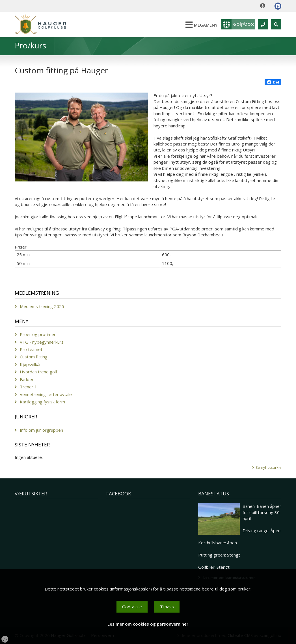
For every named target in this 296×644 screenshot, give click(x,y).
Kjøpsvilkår (30, 364)
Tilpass (167, 607)
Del (273, 82)
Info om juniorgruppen (41, 430)
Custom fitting (34, 357)
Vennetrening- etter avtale (46, 394)
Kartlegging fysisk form (42, 402)
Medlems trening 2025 (42, 306)
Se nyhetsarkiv (268, 467)
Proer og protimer (38, 334)
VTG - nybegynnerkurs (42, 342)
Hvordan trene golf (38, 372)
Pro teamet (31, 349)
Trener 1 (28, 387)
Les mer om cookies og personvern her (148, 624)
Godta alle (132, 607)
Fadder (27, 379)
